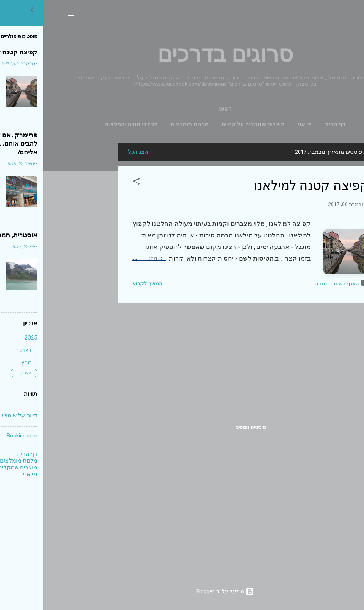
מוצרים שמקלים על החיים (210, 124)
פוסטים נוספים (208, 427)
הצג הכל (95, 152)
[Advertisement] (47, 250)
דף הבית (292, 124)
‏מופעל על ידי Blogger (182, 591)
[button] (93, 182)
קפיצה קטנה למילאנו (268, 186)
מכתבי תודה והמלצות (88, 124)
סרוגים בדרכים (182, 54)
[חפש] (336, 19)
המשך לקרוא (104, 284)
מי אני (262, 124)
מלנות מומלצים (147, 124)
